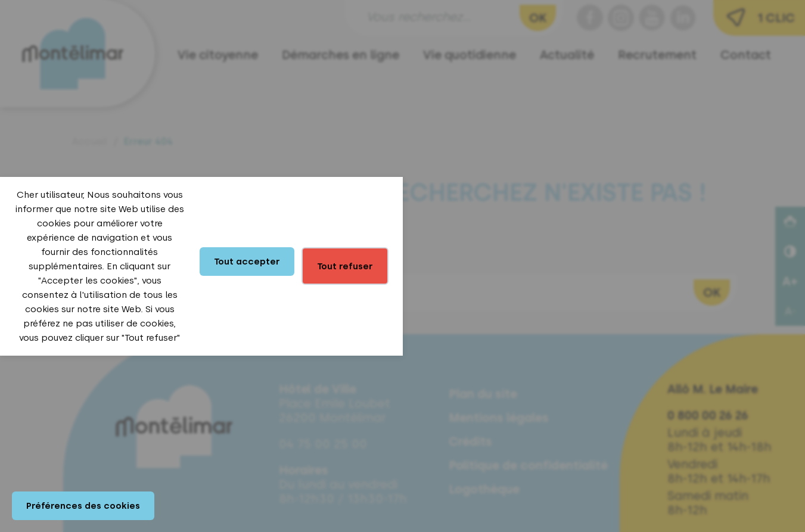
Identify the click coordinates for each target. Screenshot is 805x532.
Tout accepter (247, 262)
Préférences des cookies (83, 506)
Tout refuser (345, 266)
